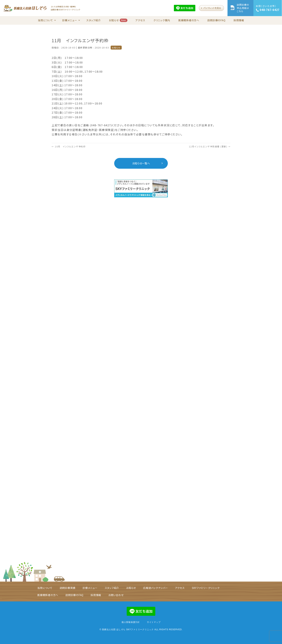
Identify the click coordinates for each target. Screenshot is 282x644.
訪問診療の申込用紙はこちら (243, 8)
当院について (47, 20)
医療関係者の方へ (189, 20)
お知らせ (118, 20)
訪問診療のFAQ (216, 20)
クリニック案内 (162, 20)
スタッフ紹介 (94, 20)
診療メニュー (71, 20)
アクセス (140, 20)
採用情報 (239, 20)
